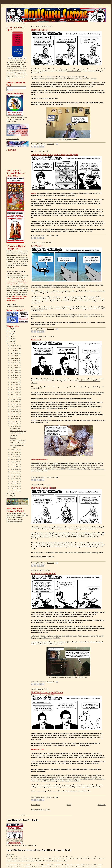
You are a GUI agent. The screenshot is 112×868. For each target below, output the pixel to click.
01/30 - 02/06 (15, 481)
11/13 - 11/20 (15, 360)
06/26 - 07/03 (15, 409)
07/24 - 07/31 (15, 399)
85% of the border (52, 399)
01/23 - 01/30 (15, 484)
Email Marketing (15, 60)
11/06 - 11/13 (15, 363)
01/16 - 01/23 (15, 486)
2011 (10, 343)
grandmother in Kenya (74, 71)
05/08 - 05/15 (15, 426)
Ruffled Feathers (15, 428)
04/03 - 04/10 (15, 459)
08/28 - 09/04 (15, 387)
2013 (10, 339)
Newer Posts (36, 805)
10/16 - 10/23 (15, 370)
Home (69, 805)
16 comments (50, 235)
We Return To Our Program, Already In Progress (55, 154)
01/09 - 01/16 (15, 489)
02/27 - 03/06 (15, 472)
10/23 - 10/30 (15, 368)
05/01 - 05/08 (15, 450)
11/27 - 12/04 (15, 356)
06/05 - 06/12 (15, 416)
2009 (10, 496)
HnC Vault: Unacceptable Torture (47, 692)
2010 (10, 493)
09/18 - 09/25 (15, 380)
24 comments (50, 477)
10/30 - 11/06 (15, 365)
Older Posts (102, 805)
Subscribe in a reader (13, 139)
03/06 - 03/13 (15, 469)
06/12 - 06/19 (15, 414)
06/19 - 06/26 (15, 411)
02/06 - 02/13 (15, 479)
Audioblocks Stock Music (14, 522)
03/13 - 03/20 (15, 467)
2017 (10, 329)
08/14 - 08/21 (15, 392)
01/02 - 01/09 (15, 491)
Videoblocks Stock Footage (15, 519)
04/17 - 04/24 (15, 454)
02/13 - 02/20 (15, 476)
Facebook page (21, 288)
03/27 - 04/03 (15, 462)
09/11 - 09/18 (15, 382)
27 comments (50, 563)
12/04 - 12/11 (15, 353)
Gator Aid (13, 438)
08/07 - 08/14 (15, 395)
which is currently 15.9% (50, 630)
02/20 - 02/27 (15, 474)
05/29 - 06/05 (15, 419)
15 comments (50, 329)
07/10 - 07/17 (15, 404)
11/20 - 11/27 (15, 358)
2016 (10, 331)
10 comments (50, 682)
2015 (10, 334)
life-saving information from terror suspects (88, 736)
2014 (10, 336)
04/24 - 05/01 (15, 452)
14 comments (50, 144)
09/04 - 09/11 (15, 385)
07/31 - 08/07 (15, 397)
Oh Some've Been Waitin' (18, 443)
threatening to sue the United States (72, 285)
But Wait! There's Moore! (18, 440)
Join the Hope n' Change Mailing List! (17, 40)
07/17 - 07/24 (15, 402)
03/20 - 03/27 (15, 464)
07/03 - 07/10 (15, 407)
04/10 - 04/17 (15, 457)
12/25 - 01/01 (15, 346)
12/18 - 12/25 (15, 348)
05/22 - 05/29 (15, 421)
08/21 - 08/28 (15, 390)
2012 (10, 341)
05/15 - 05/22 (15, 424)
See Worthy (14, 435)
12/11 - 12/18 (15, 351)
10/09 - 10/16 (15, 373)
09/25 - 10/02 (15, 377)
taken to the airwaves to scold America (80, 527)
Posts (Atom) (45, 810)
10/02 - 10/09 (15, 375)
